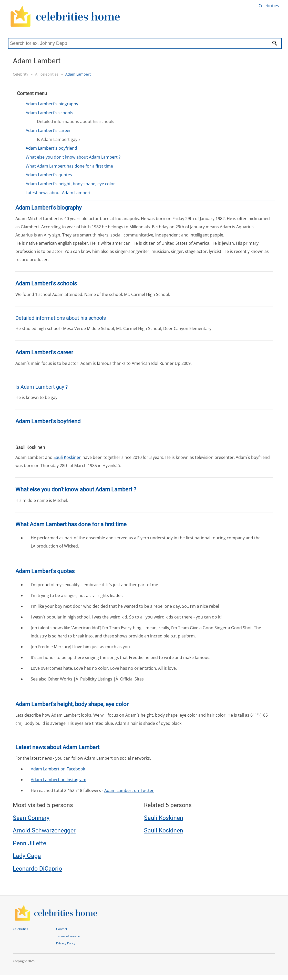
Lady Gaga (27, 856)
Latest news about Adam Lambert (58, 193)
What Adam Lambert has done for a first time (69, 166)
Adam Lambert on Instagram (59, 780)
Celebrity (20, 74)
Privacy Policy (66, 943)
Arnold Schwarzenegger (44, 831)
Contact (62, 929)
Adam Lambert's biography (52, 104)
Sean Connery (31, 818)
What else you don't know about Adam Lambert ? (73, 157)
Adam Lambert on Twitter (129, 790)
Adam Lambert (78, 74)
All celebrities (47, 74)
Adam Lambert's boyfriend (51, 148)
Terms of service (68, 936)
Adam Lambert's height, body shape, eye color (70, 184)
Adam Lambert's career (48, 130)
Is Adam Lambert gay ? (59, 139)
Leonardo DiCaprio (37, 869)
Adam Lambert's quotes (49, 175)
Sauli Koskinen (68, 457)
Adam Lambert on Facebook (58, 769)
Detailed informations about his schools (76, 121)
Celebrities (269, 6)
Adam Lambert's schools (49, 113)
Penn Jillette (29, 843)
